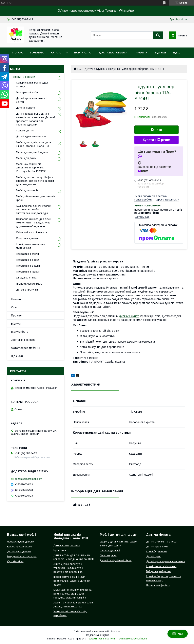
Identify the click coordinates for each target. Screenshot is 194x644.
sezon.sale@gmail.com (28, 479)
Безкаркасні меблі (27, 92)
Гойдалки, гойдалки (158, 571)
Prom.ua (116, 632)
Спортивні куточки (27, 238)
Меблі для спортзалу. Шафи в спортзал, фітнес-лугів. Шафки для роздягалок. (35, 181)
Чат (178, 634)
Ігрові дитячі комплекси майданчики (30, 246)
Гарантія (141, 53)
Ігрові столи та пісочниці (161, 566)
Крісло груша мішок (19, 547)
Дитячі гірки (153, 556)
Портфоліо (83, 53)
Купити (157, 130)
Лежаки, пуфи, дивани (21, 542)
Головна (37, 53)
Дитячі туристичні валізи (31, 136)
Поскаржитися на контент (101, 639)
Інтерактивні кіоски (28, 260)
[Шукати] (158, 35)
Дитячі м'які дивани (19, 551)
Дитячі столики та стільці (162, 542)
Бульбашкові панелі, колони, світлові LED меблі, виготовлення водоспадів (34, 209)
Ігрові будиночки (156, 551)
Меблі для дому (26, 158)
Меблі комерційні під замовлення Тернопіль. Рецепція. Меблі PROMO (31, 168)
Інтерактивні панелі (28, 272)
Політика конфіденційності (132, 639)
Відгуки (160, 53)
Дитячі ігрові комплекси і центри (31, 100)
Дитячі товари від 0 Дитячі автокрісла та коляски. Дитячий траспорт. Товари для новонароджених (36, 119)
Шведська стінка (26, 278)
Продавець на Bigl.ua (97, 635)
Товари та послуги (23, 77)
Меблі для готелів (27, 190)
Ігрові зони (60, 550)
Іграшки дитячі (25, 131)
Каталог (57, 53)
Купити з (156, 140)
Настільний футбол (158, 585)
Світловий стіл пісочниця (31, 232)
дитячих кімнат (129, 316)
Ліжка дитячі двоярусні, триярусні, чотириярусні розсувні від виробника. (68, 568)
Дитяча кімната (26, 108)
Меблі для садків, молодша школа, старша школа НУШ (33, 144)
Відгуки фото (20, 332)
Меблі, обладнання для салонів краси (36, 198)
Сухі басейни (15, 561)
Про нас (17, 53)
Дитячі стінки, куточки (67, 545)
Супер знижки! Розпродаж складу (32, 84)
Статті (15, 307)
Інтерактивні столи (27, 254)
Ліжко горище (108, 555)
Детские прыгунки (27, 290)
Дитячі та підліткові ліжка (116, 560)
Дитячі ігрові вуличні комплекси (166, 561)
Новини (16, 299)
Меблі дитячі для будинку (32, 152)
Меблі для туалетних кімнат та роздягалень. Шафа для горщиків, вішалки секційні (72, 594)
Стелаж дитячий (110, 550)
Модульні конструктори (22, 556)
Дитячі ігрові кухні (157, 547)
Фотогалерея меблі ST (26, 348)
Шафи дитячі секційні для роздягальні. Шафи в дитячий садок (72, 581)
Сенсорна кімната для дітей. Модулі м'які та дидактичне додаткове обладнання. (34, 223)
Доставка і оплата (113, 53)
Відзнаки (17, 356)
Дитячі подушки (95, 69)
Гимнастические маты (29, 284)
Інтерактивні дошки (28, 266)
